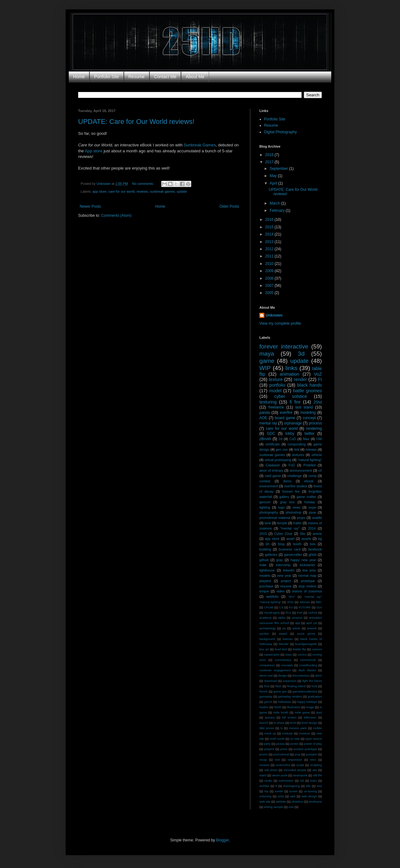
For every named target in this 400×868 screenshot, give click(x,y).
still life (317, 775)
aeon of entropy (271, 470)
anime (317, 534)
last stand (304, 407)
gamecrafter (293, 555)
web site (265, 802)
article (297, 628)
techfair (264, 786)
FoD (292, 465)
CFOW (269, 607)
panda (265, 413)
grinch (268, 702)
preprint (269, 749)
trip (266, 791)
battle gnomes (307, 391)
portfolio (277, 385)
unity (281, 796)
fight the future (312, 681)
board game (285, 418)
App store (93, 151)
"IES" (292, 597)
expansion (290, 681)
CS (281, 607)
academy (265, 618)
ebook (309, 481)
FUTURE (305, 607)
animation (289, 374)
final (267, 686)
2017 (270, 162)
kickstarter (307, 565)
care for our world (122, 191)
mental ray (268, 423)
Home (79, 77)
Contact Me (165, 77)
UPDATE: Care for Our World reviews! (136, 122)
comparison (267, 665)
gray (280, 560)
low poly (309, 570)
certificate (272, 444)
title (308, 786)
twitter (309, 434)
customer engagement (275, 670)
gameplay (266, 696)
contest (265, 481)
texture (276, 379)
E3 (291, 607)
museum (305, 733)
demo (287, 481)
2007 (270, 286)
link (297, 449)
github (264, 560)
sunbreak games (162, 191)
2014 (270, 234)
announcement (301, 470)
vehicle (317, 455)
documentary (301, 675)
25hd (318, 402)
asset (290, 539)
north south (277, 739)
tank (267, 523)
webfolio (272, 596)
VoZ (318, 374)
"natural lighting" (310, 460)
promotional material (275, 518)
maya (267, 354)
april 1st (312, 623)
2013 (270, 242)
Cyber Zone (283, 534)
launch (264, 723)
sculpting (316, 765)
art (284, 628)
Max (306, 439)
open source (314, 739)
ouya (312, 507)
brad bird (281, 649)
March (275, 203)
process (315, 423)
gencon (265, 502)
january (270, 717)
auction (264, 634)
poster (295, 744)
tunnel (293, 791)
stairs (263, 775)
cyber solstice (290, 396)
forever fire (291, 491)
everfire (286, 413)
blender (284, 644)
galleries (271, 555)
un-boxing (310, 791)
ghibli (313, 555)
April (274, 183)
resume (286, 586)
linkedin (289, 570)
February (278, 211)
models (265, 576)
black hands (310, 385)
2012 (270, 249)
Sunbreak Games (200, 145)
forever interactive (284, 346)
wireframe (315, 802)
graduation (315, 696)
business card (290, 549)
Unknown (274, 315)
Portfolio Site (106, 77)
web (293, 796)
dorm (318, 675)
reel (277, 760)
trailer (297, 523)
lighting (265, 507)
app (297, 623)
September (279, 169)
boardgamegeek (306, 644)
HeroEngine (272, 613)
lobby (290, 434)
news (296, 507)
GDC (271, 434)
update (182, 191)
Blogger (222, 840)
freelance (276, 407)
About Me (195, 77)
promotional (281, 754)
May (274, 176)
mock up (270, 733)
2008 (270, 278)
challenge (295, 476)
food (314, 686)
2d (281, 439)
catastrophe (272, 655)
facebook (315, 549)
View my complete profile (280, 323)
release (311, 449)
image (310, 707)
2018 (270, 155)
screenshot (283, 765)
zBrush (265, 439)
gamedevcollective (305, 691)
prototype (308, 581)
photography (269, 512)
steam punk (280, 775)
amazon (297, 618)
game (267, 361)
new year (284, 576)
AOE (263, 418)
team (314, 781)
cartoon (317, 649)
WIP (265, 368)
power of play (313, 744)
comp (312, 476)
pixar (312, 512)
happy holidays (307, 702)
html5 (278, 707)
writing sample (273, 807)
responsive (295, 760)
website (281, 802)
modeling (308, 413)
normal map (307, 576)
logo (281, 507)
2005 (270, 293)
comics (302, 655)
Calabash (273, 465)
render (300, 379)
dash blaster (307, 670)
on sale (295, 739)
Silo (302, 534)
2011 (270, 256)
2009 (270, 271)
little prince (267, 728)
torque (264, 591)
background (267, 639)
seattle (317, 518)
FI (320, 379)
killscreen (310, 717)
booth (297, 544)
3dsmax (305, 602)
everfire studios (296, 486)
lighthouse (267, 570)
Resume (137, 77)
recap (263, 760)
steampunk (300, 775)
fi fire (295, 402)
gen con (282, 449)
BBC (319, 602)
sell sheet (271, 770)
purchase (266, 586)
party (267, 744)
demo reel (266, 675)
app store (100, 191)
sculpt (300, 765)
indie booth (281, 712)
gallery (284, 497)
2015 (270, 227)
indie (263, 565)
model (275, 391)
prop (297, 754)
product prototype (305, 749)
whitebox (297, 802)
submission (286, 781)
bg (320, 539)
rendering (314, 429)
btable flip (299, 649)
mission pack (298, 728)
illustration (294, 707)
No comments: (144, 184)
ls (282, 728)
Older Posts (229, 206)
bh (267, 544)
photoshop (293, 512)
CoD (293, 439)
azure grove (306, 634)
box (313, 544)
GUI (319, 607)
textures (298, 455)
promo (264, 754)
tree (319, 786)
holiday (310, 502)
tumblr (279, 791)
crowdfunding (308, 665)
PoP (300, 613)
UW (319, 439)
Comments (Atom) (116, 216)
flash (278, 686)
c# (320, 470)
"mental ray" (290, 528)
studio (268, 781)
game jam (280, 691)
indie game (302, 712)
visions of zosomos (307, 591)
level (293, 723)
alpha (282, 618)
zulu (291, 807)
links (291, 368)
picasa (280, 744)
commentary (283, 660)
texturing (268, 402)
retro (313, 760)
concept (309, 418)
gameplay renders (290, 696)
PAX (288, 613)
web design (309, 796)
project (286, 581)
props (301, 518)
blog (281, 544)
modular (287, 733)
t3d (302, 781)
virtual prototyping (278, 460)
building (265, 549)
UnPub (313, 613)
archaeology (267, 628)
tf (276, 786)
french (264, 691)
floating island (296, 686)
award (283, 634)
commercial (308, 660)
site (315, 770)
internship (283, 565)
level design (310, 723)
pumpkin (312, 754)
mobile (317, 728)
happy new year (303, 560)
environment (269, 486)
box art (264, 649)
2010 (270, 264)
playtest (265, 581)
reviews (142, 191)
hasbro (264, 707)
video (280, 591)
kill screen (289, 717)
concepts (287, 665)
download (270, 681)
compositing (297, 444)
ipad (319, 712)
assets (306, 539)
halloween (285, 702)
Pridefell (310, 465)
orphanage (293, 423)
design (282, 675)
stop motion (307, 586)
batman (288, 639)
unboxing (265, 796)
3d (301, 354)
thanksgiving (291, 786)
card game (273, 476)
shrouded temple (295, 770)
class (288, 655)
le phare (279, 723)
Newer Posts (90, 206)
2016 (270, 220)
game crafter (306, 497)
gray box (287, 502)
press (284, 749)
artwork (312, 628)
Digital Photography (280, 132)
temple (282, 523)
